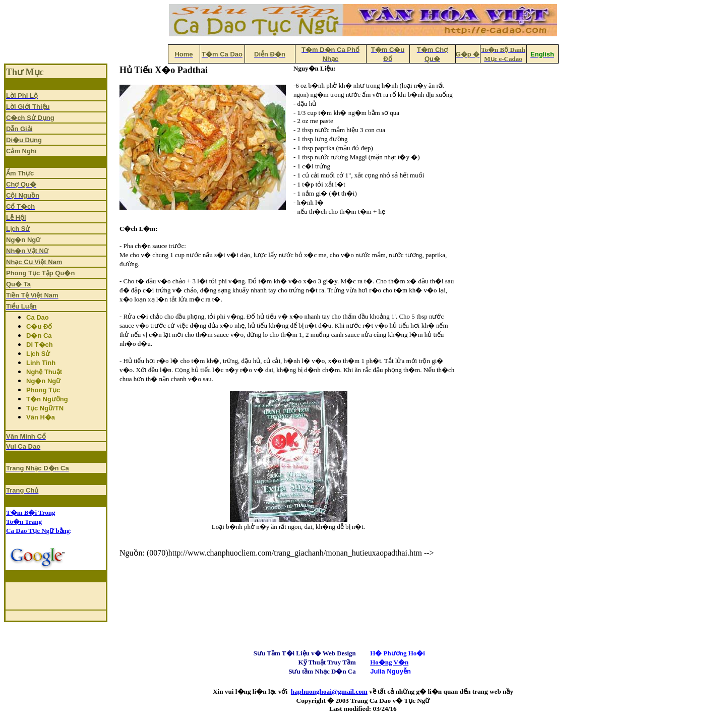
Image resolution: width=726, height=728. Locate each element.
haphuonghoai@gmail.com (329, 691)
